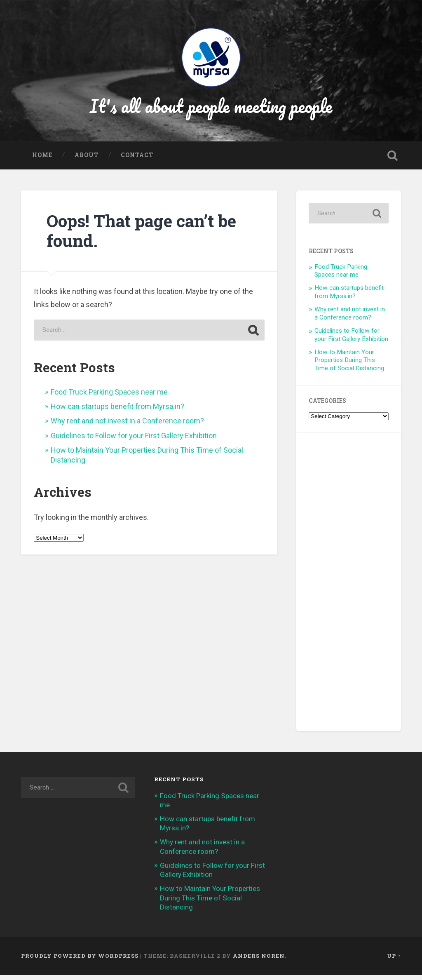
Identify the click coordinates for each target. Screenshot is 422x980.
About (87, 160)
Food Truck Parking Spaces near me (109, 397)
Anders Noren (259, 961)
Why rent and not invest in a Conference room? (127, 426)
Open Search (393, 160)
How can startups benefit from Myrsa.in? (117, 411)
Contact (137, 160)
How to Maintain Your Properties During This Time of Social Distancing (349, 365)
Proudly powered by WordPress (80, 961)
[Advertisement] (348, 587)
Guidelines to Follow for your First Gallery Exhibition (134, 441)
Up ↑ (394, 961)
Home (42, 160)
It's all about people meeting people (211, 109)
